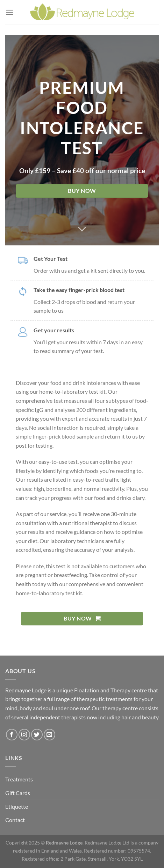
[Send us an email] (49, 735)
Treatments (19, 779)
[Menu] (9, 12)
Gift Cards (18, 793)
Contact (15, 820)
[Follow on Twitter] (37, 735)
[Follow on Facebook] (12, 735)
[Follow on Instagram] (24, 735)
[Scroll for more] (82, 229)
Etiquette (17, 806)
